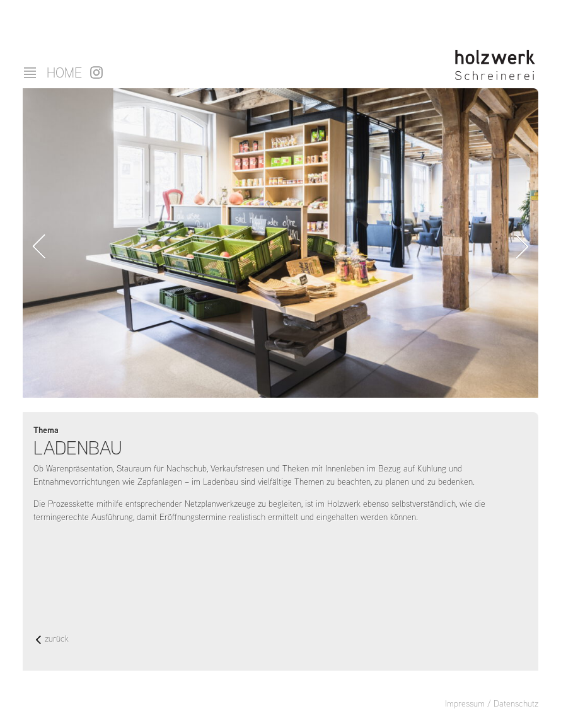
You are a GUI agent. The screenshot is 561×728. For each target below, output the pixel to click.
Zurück (39, 246)
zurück (52, 639)
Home (64, 72)
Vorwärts (522, 246)
